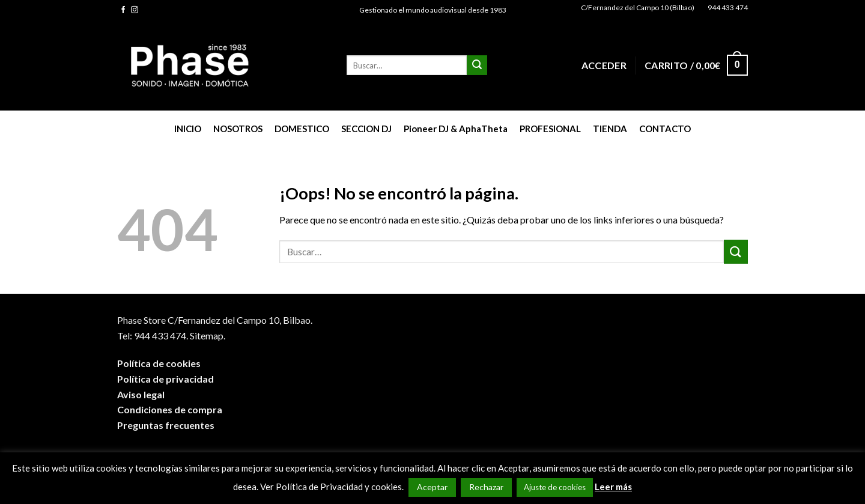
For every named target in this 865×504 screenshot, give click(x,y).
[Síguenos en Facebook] (123, 10)
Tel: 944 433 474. (153, 335)
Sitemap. (208, 335)
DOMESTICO (302, 129)
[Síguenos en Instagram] (135, 10)
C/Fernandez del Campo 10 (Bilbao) (638, 8)
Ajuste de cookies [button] (555, 487)
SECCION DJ (366, 129)
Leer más (613, 487)
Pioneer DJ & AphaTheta (456, 129)
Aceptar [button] (432, 487)
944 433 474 (728, 8)
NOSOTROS (238, 129)
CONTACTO (665, 129)
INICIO (188, 129)
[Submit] (477, 65)
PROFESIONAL (550, 129)
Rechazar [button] (486, 487)
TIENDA (610, 129)
